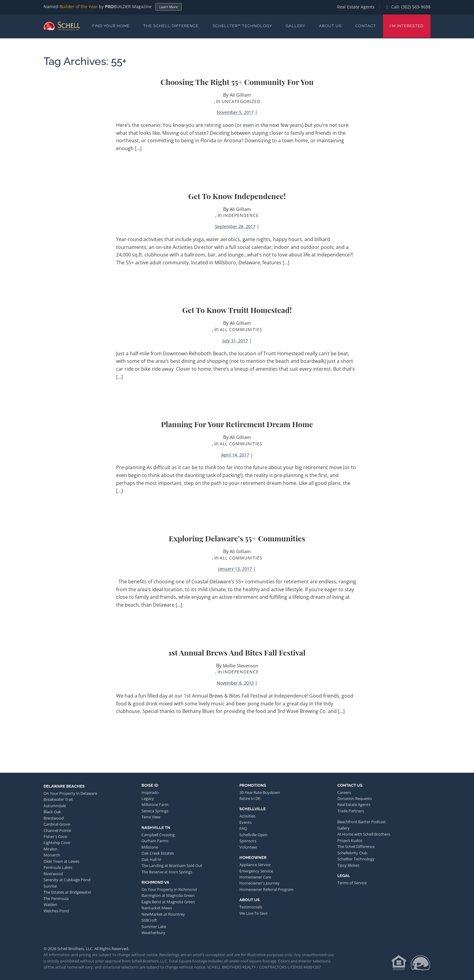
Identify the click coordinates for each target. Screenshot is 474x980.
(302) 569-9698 (416, 7)
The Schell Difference (171, 26)
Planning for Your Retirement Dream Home (237, 424)
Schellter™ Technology (242, 26)
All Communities (241, 329)
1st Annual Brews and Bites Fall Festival (237, 652)
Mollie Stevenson (240, 666)
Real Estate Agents (356, 7)
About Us (330, 26)
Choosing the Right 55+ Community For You (237, 82)
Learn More (169, 7)
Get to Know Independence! (237, 196)
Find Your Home (111, 26)
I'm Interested (407, 26)
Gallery (295, 26)
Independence (241, 215)
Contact (366, 26)
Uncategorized (241, 101)
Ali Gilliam (240, 95)
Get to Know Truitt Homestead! (237, 310)
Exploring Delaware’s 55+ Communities (237, 538)
